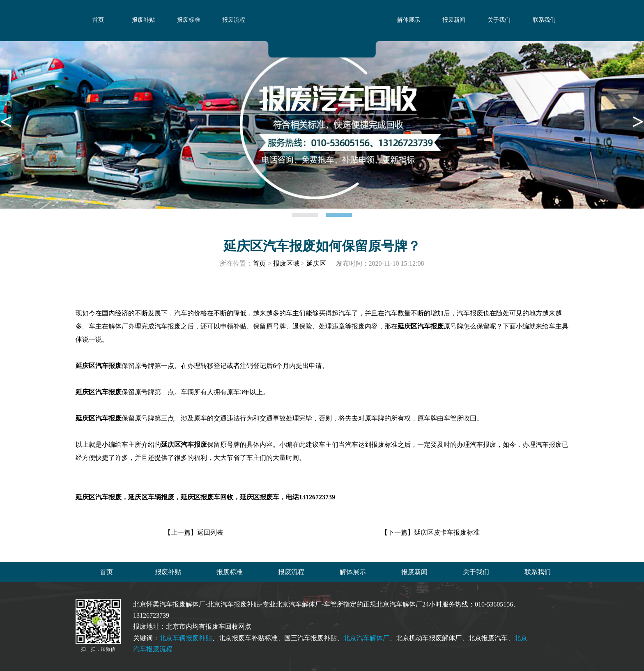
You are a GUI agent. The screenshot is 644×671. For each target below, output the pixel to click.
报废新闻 (454, 20)
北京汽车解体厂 (366, 638)
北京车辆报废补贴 (186, 638)
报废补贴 (143, 20)
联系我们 (544, 20)
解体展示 (409, 20)
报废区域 (286, 263)
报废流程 (234, 20)
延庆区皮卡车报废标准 (447, 532)
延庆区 (316, 263)
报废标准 (189, 20)
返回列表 (210, 532)
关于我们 (499, 20)
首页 (98, 20)
